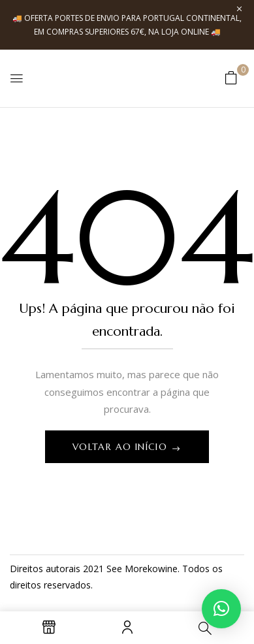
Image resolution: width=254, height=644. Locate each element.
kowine (163, 569)
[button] (231, 77)
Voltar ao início (122, 447)
